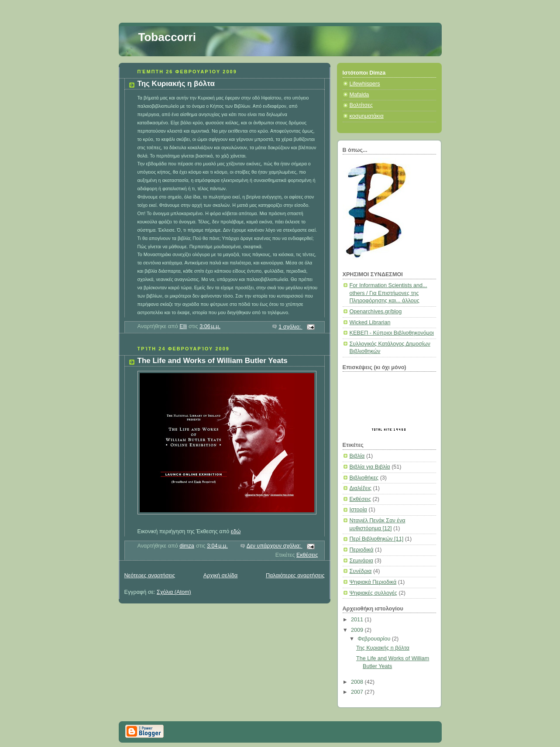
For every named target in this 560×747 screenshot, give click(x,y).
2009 (358, 630)
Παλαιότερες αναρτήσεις (295, 576)
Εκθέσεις (307, 555)
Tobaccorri (167, 37)
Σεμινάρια (361, 561)
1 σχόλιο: (290, 327)
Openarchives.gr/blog (376, 312)
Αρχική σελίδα (221, 576)
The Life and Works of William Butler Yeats (213, 361)
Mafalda (359, 95)
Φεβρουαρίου (375, 639)
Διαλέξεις (361, 488)
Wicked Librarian (370, 322)
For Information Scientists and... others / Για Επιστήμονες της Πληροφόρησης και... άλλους (388, 293)
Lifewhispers (365, 84)
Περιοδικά (362, 550)
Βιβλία (357, 456)
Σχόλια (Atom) (174, 592)
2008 (358, 682)
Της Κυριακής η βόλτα (176, 84)
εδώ (236, 531)
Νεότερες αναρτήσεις (150, 576)
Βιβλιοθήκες (364, 478)
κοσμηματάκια (367, 116)
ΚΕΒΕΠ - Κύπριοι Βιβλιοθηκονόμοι (392, 333)
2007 (358, 692)
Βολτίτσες (361, 105)
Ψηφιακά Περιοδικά (373, 582)
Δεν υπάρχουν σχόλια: (275, 546)
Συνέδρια (361, 571)
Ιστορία (358, 510)
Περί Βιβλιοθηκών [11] (377, 539)
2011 (358, 620)
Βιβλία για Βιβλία (370, 467)
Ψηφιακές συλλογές (373, 593)
